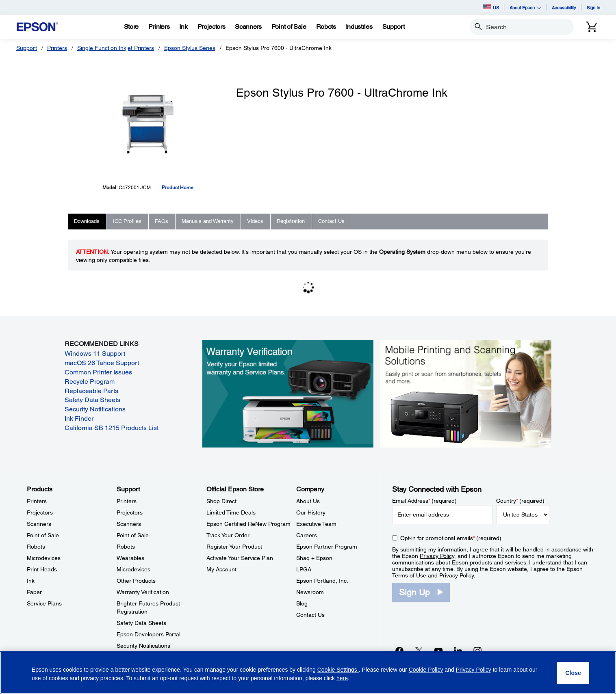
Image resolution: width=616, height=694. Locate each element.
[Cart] (592, 27)
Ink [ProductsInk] (31, 581)
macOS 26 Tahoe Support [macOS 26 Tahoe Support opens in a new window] (102, 363)
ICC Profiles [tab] (127, 221)
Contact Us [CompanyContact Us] (310, 615)
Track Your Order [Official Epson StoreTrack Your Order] (228, 535)
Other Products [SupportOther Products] (136, 581)
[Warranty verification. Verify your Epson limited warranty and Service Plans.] (288, 393)
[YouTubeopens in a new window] (438, 651)
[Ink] (183, 27)
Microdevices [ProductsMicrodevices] (44, 558)
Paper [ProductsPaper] (34, 592)
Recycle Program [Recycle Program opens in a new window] (90, 382)
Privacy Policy (437, 556)
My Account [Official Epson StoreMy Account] (221, 569)
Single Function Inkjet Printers (116, 48)
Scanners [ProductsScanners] (39, 524)
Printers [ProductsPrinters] (37, 501)
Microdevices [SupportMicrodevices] (133, 569)
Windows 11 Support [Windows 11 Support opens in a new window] (95, 353)
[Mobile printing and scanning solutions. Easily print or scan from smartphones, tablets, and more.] (466, 393)
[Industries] (359, 27)
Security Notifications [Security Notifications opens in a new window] (95, 409)
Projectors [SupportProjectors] (130, 512)
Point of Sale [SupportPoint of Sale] (133, 535)
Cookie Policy (426, 670)
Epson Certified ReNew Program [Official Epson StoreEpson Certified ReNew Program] (248, 524)
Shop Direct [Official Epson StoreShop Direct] (221, 501)
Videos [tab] (255, 221)
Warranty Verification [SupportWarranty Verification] (143, 592)
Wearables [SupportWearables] (130, 558)
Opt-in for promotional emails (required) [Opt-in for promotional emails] (451, 538)
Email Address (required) (424, 501)
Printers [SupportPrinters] (127, 501)
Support (27, 48)
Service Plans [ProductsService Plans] (44, 603)
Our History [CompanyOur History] (311, 512)
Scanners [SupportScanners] (129, 524)
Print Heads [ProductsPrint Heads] (42, 569)
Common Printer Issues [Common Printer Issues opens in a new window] (98, 372)
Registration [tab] (291, 221)
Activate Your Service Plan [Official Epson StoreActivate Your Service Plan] (240, 558)
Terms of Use (409, 575)
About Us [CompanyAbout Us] (308, 501)
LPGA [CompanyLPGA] (304, 569)
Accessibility (564, 8)
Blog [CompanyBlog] (302, 603)
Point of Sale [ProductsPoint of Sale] (43, 535)
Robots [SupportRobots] (126, 547)
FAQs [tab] (162, 221)
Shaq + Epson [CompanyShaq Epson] (314, 558)
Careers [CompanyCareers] (307, 535)
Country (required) (520, 501)
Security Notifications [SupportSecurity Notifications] (143, 646)
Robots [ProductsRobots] (36, 547)
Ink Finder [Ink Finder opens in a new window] (79, 418)
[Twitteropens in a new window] (419, 651)
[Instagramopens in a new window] (477, 651)
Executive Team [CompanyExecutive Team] (316, 524)
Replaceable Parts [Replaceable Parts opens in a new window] (91, 391)
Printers (57, 48)
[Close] (573, 673)
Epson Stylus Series (190, 48)
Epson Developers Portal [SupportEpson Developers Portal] (149, 634)
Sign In (593, 8)
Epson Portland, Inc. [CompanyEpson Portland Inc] (322, 581)
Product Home (178, 188)
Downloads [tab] (87, 221)
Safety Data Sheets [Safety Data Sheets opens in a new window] (92, 400)
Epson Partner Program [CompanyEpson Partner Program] (327, 547)
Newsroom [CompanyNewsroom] (310, 592)
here (342, 678)
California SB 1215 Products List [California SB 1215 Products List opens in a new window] (112, 428)
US (491, 7)
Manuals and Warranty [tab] (208, 221)
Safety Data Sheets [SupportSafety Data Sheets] (141, 623)
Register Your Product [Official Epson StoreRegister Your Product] (234, 547)
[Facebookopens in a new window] (399, 651)
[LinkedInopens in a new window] (458, 651)
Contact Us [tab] (331, 221)
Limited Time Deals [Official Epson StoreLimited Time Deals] (231, 512)
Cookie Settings (338, 670)
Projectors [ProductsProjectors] (40, 512)
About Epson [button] (525, 8)
